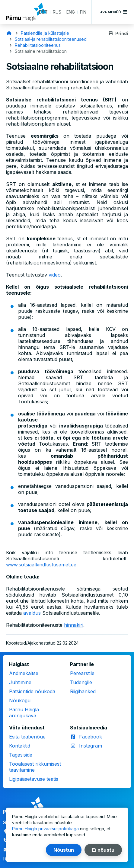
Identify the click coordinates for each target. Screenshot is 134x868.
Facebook (91, 737)
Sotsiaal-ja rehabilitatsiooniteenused (51, 39)
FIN (83, 12)
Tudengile (81, 682)
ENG (71, 12)
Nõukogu (20, 700)
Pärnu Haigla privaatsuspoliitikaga (45, 829)
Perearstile (82, 673)
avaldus (32, 613)
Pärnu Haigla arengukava (24, 713)
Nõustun (64, 850)
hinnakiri (74, 625)
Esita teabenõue (27, 737)
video (55, 275)
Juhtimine (20, 682)
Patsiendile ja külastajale (45, 33)
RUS (57, 12)
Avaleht (9, 33)
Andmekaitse (24, 673)
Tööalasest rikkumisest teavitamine (35, 767)
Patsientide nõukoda (32, 691)
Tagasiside (21, 755)
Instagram (91, 746)
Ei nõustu (103, 850)
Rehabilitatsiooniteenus (38, 45)
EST (43, 12)
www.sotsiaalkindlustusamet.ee (41, 565)
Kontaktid (20, 746)
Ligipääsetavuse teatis (34, 779)
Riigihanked (83, 691)
